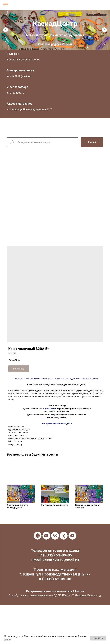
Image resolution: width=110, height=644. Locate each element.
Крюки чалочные (91, 379)
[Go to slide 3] (58, 45)
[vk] (55, 536)
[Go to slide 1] (52, 45)
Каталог (19, 379)
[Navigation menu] (5, 5)
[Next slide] (104, 30)
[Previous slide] (6, 30)
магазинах (50, 409)
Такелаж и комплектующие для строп (43, 379)
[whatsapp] (38, 536)
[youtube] (72, 536)
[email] (46, 536)
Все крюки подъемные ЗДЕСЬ (57, 424)
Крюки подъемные (71, 379)
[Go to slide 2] (55, 45)
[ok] (64, 536)
